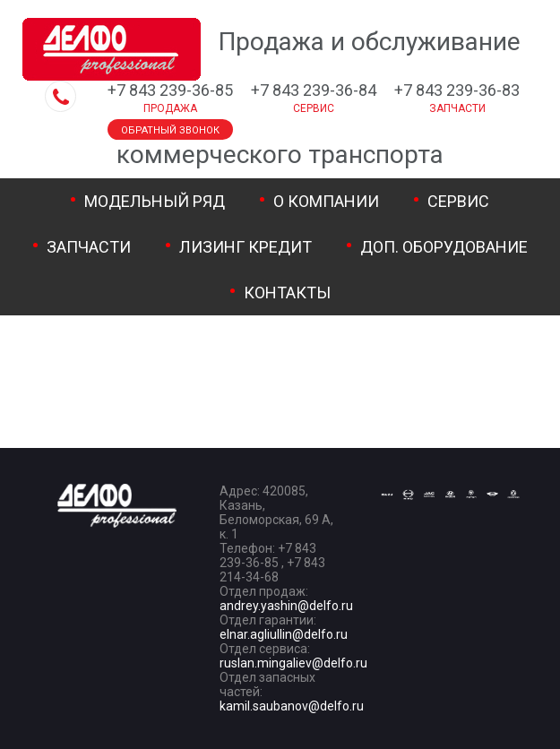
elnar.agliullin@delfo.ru (284, 634)
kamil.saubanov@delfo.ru (292, 706)
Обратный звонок (170, 130)
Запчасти (89, 247)
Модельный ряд (155, 201)
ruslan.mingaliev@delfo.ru (293, 663)
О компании (326, 201)
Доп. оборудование (444, 247)
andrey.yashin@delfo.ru (286, 606)
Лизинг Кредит (246, 247)
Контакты (287, 293)
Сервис (458, 201)
